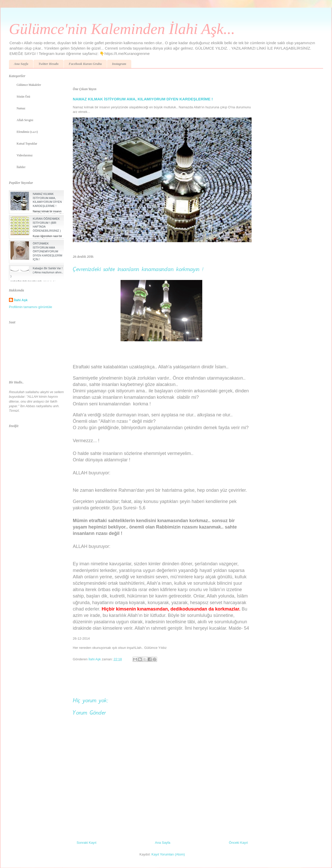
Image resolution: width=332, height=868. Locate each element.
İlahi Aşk (21, 300)
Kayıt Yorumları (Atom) (168, 854)
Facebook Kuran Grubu (85, 64)
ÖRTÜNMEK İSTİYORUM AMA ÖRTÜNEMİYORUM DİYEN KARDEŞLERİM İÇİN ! (48, 251)
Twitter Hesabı (48, 64)
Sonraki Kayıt (86, 843)
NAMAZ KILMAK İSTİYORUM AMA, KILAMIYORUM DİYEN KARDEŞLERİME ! (143, 99)
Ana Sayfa (21, 64)
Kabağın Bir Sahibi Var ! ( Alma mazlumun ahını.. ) (37, 272)
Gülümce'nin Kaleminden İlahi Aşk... (122, 29)
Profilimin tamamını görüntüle (31, 307)
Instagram (119, 64)
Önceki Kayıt (238, 843)
